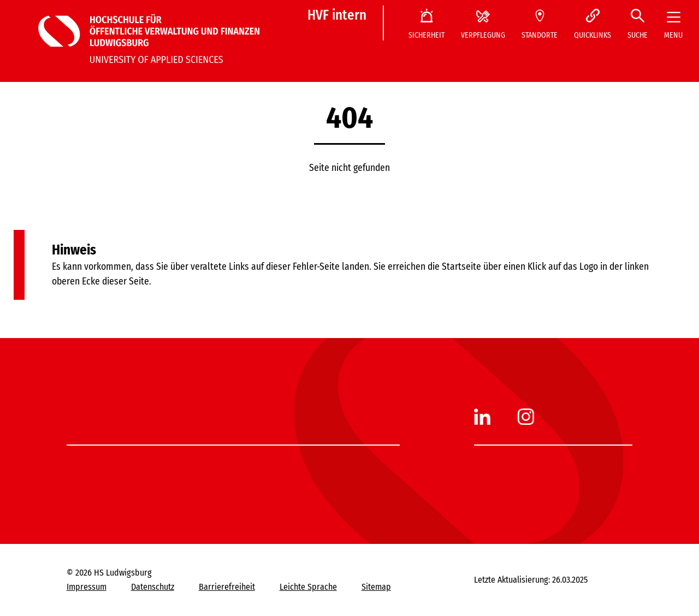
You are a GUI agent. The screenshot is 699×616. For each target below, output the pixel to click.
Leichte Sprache (308, 587)
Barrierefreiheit (227, 587)
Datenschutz (153, 587)
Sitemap (376, 587)
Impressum (87, 587)
